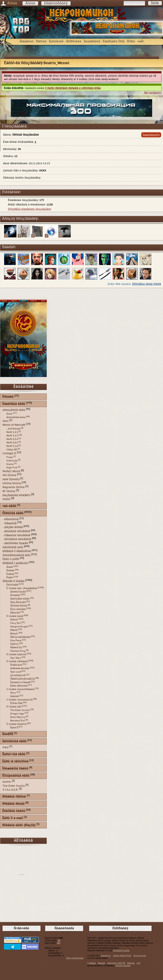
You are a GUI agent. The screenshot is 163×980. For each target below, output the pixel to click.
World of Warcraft (14, 425)
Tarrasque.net (140, 956)
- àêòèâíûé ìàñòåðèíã (16, 531)
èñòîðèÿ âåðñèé (123, 966)
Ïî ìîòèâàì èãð (14, 707)
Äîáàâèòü (27, 41)
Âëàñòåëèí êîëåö (20, 599)
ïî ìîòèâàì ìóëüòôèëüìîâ (19, 700)
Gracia (10, 464)
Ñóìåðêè (15, 595)
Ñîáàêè (10, 570)
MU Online (9, 475)
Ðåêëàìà (131, 963)
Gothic (7, 782)
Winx (13, 693)
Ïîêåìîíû (14, 644)
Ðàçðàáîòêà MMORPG (16, 495)
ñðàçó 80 (12, 450)
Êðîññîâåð (12, 585)
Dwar (9, 414)
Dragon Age (17, 714)
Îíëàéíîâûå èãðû (14, 404)
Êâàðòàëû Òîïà (114, 41)
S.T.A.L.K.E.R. (10, 790)
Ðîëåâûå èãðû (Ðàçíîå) (19, 825)
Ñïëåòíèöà (16, 665)
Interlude (12, 461)
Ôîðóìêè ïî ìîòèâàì (13, 581)
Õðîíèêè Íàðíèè (19, 606)
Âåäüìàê (15, 613)
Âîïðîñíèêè (74, 41)
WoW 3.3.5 (12, 436)
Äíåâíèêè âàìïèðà (20, 668)
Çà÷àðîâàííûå (18, 675)
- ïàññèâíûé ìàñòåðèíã (17, 539)
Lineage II (9, 453)
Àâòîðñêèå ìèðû (13, 547)
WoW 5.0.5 (12, 443)
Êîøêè (9, 577)
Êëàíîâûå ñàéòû (14, 811)
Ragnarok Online (14, 487)
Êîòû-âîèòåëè (18, 609)
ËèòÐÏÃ (8, 734)
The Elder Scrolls (20, 710)
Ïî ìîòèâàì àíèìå (15, 616)
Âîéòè (30, 3)
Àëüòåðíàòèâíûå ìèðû (16, 555)
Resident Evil (18, 721)
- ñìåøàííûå (9, 523)
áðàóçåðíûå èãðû (14, 410)
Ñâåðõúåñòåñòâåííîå (22, 679)
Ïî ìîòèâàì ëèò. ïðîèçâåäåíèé (22, 588)
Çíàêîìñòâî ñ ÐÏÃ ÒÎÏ (116, 963)
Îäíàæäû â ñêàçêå (20, 682)
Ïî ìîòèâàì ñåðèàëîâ (17, 661)
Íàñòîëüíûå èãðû (14, 741)
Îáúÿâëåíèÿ (92, 41)
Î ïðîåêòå (92, 963)
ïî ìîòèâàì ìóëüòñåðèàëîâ (20, 689)
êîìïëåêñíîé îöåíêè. (121, 951)
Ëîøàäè (10, 574)
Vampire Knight (19, 627)
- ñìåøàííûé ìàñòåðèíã (16, 535)
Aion (6, 421)
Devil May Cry (18, 717)
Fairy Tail (15, 623)
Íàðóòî (14, 620)
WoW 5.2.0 (12, 446)
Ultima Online (12, 483)
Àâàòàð (15, 696)
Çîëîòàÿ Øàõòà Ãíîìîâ (122, 956)
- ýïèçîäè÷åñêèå (13, 527)
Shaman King (18, 651)
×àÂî (140, 41)
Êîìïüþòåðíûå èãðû (16, 776)
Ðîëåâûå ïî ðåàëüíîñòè (17, 551)
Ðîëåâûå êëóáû (13, 804)
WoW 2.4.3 (12, 432)
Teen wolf (16, 672)
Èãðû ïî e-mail (13, 818)
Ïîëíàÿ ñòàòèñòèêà (75, 958)
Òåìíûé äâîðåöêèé (20, 637)
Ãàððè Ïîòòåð (18, 592)
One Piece (16, 641)
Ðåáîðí (14, 630)
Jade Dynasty (11, 479)
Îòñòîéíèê (56, 41)
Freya (9, 457)
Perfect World (11, 471)
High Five (12, 468)
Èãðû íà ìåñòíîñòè (15, 762)
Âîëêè (10, 567)
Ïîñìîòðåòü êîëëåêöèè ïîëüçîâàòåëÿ (30, 209)
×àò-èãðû (9, 506)
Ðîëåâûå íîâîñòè (14, 797)
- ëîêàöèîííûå (11, 519)
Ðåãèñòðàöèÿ (56, 3)
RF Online (9, 491)
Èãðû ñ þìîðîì (11, 559)
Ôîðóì (131, 41)
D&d (6, 747)
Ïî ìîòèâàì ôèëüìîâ (16, 654)
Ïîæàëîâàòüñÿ (151, 135)
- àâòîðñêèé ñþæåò (15, 543)
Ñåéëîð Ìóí (16, 647)
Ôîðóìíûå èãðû (13, 513)
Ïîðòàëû (8, 397)
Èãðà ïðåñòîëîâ (19, 686)
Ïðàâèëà (101, 963)
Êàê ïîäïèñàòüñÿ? (153, 93)
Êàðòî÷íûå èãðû (14, 754)
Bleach (14, 634)
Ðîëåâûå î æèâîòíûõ (15, 563)
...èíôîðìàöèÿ (13, 429)
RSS (138, 963)
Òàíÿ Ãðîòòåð (18, 602)
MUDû (6, 499)
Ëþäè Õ (14, 728)
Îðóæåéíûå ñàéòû (15, 769)
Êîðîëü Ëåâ (16, 703)
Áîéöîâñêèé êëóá (16, 417)
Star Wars (16, 658)
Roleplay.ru (106, 956)
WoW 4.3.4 (12, 439)
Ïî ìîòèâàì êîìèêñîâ (16, 724)
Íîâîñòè (41, 41)
